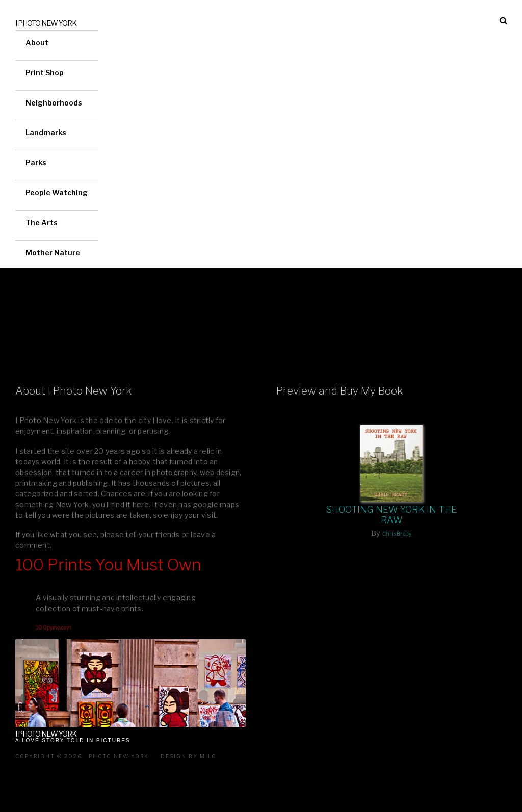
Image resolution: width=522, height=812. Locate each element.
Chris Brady (397, 534)
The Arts (42, 222)
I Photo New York (46, 23)
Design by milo (189, 756)
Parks (36, 162)
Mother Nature (53, 253)
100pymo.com (54, 627)
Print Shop (45, 73)
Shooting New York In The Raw (392, 515)
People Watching (57, 192)
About (37, 43)
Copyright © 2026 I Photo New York (82, 756)
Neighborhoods (54, 103)
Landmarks (46, 132)
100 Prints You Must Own (108, 565)
